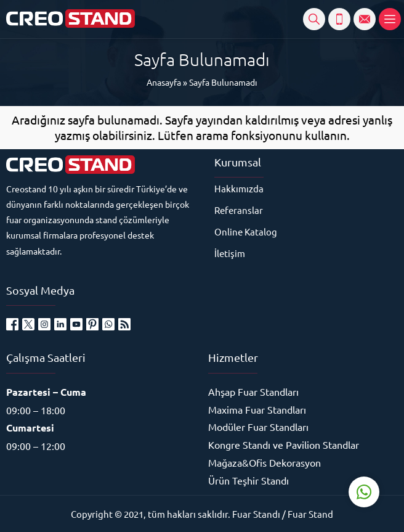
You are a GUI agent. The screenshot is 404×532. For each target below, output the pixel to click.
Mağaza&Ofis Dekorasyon (265, 462)
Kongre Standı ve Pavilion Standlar (284, 444)
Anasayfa (164, 82)
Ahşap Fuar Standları (253, 391)
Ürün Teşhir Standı (248, 480)
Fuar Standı (256, 514)
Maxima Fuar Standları (257, 409)
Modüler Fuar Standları (258, 427)
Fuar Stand (310, 514)
